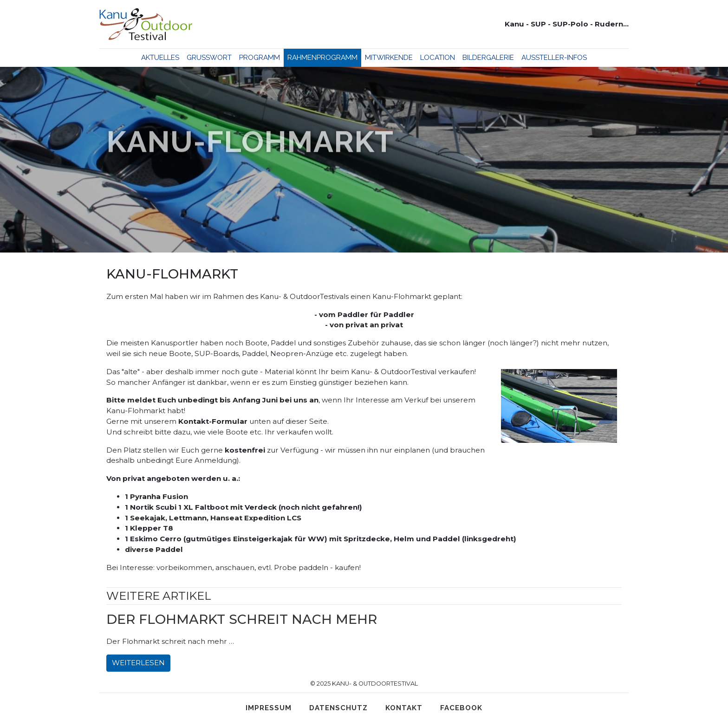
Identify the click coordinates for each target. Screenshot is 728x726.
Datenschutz (338, 708)
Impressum (269, 708)
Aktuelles (160, 58)
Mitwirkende (389, 58)
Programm (260, 58)
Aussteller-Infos (554, 58)
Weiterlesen (138, 663)
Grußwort (209, 58)
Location (438, 58)
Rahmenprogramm (322, 58)
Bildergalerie (488, 58)
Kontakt (404, 708)
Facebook (461, 708)
